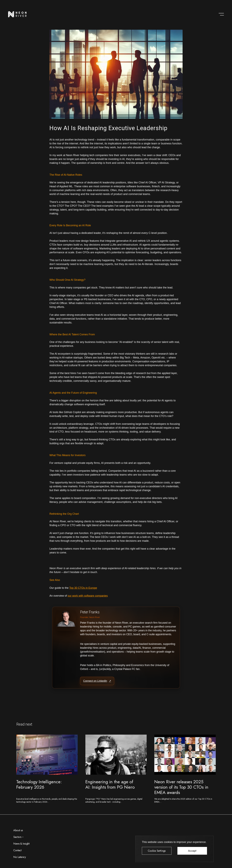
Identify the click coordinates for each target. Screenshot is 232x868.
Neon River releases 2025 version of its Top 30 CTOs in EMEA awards (181, 787)
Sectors (17, 837)
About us (18, 830)
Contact (17, 850)
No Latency (20, 857)
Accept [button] (192, 851)
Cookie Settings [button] (157, 851)
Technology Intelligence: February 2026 (39, 784)
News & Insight (21, 844)
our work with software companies (88, 596)
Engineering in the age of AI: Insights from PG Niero (110, 784)
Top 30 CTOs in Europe (83, 588)
